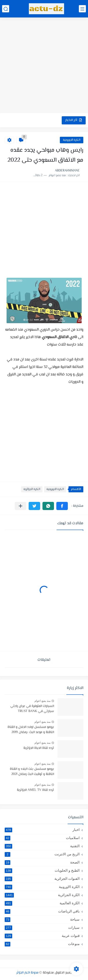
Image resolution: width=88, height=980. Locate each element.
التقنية (42, 846)
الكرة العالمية (42, 903)
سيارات (42, 928)
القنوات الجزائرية (42, 879)
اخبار (42, 830)
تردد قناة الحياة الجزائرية (39, 748)
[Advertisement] (44, 66)
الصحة (42, 862)
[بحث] (6, 9)
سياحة (42, 919)
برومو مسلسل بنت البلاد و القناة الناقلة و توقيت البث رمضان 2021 (32, 772)
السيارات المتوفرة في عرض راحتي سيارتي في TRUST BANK (32, 709)
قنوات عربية (42, 936)
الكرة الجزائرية (32, 489)
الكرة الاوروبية (72, 140)
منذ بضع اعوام (42, 701)
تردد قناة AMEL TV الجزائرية (35, 790)
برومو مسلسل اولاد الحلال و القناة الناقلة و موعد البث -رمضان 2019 (31, 730)
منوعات (42, 944)
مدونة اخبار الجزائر (27, 973)
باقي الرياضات (42, 911)
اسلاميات (42, 838)
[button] (62, 506)
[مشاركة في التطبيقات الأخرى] (21, 506)
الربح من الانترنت (42, 854)
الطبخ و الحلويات (42, 870)
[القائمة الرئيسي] (82, 9)
